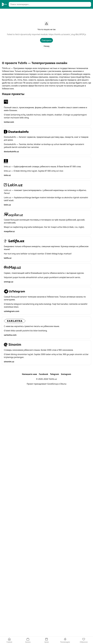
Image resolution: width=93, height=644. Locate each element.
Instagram (66, 374)
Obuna (63, 384)
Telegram (54, 374)
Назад (46, 46)
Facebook (43, 374)
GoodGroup (53, 384)
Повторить (47, 40)
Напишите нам (29, 374)
